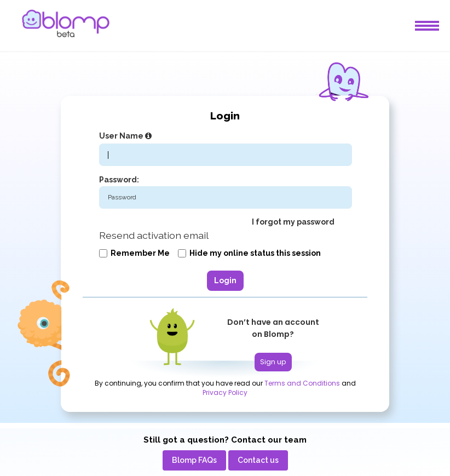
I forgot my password (293, 222)
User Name (127, 136)
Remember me (134, 253)
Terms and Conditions (302, 383)
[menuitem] (194, 460)
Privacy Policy (225, 393)
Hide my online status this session (249, 253)
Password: (119, 180)
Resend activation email (154, 235)
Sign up (273, 362)
